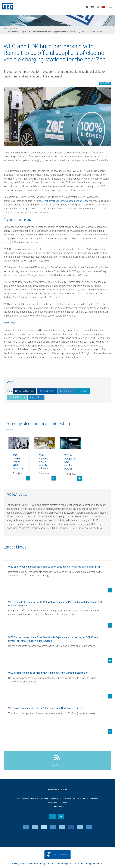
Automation (36, 397)
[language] (104, 7)
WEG (6, 7)
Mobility (84, 391)
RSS (69, 864)
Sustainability (67, 391)
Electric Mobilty (17, 397)
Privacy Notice (19, 864)
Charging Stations (24, 391)
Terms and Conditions (55, 864)
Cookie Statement (35, 864)
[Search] (98, 7)
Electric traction (47, 391)
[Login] (87, 7)
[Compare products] (93, 7)
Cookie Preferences (60, 855)
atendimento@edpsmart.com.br (25, 209)
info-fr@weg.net (60, 807)
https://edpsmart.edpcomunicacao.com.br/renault (63, 201)
